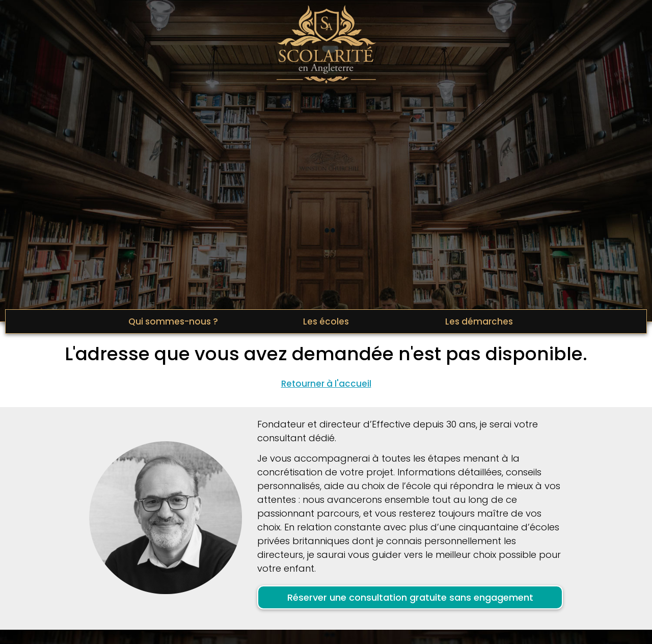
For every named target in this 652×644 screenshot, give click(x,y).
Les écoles (326, 321)
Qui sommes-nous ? (173, 321)
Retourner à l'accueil (326, 384)
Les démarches (479, 321)
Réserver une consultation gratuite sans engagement (410, 597)
